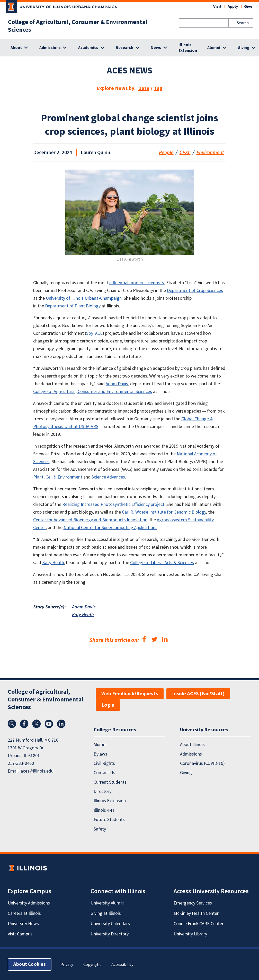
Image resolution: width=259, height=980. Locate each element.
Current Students (110, 782)
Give (248, 6)
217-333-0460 (21, 763)
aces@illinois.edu (37, 771)
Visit (217, 6)
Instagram (12, 724)
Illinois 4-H (104, 810)
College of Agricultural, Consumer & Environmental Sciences (78, 26)
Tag (158, 88)
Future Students (109, 820)
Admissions (191, 754)
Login (108, 705)
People (166, 153)
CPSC (185, 153)
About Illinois (192, 745)
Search (243, 23)
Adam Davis (84, 607)
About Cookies (30, 964)
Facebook (24, 724)
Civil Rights (104, 763)
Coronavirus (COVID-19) (202, 763)
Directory (102, 791)
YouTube (49, 724)
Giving (186, 773)
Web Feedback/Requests (130, 694)
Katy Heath (83, 615)
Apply (233, 6)
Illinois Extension (188, 48)
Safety (100, 829)
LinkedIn (61, 724)
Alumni (100, 745)
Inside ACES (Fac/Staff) (198, 694)
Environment (210, 153)
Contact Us (104, 773)
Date (144, 88)
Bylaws (100, 754)
